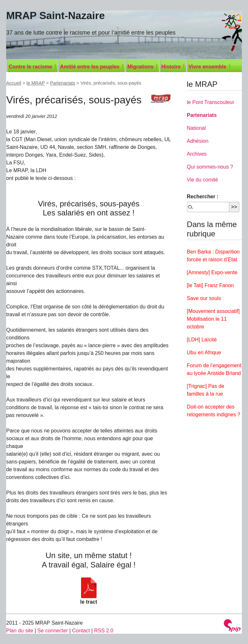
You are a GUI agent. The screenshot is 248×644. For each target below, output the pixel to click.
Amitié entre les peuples (90, 67)
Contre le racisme (30, 67)
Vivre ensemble (207, 67)
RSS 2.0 (104, 631)
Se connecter (53, 631)
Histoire (171, 67)
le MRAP (36, 83)
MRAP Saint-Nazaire (55, 16)
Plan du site (20, 631)
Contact (81, 631)
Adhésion (198, 141)
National (196, 128)
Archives (197, 154)
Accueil (14, 83)
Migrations (140, 67)
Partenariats (63, 83)
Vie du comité (203, 180)
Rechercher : (203, 197)
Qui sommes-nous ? (210, 167)
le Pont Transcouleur (211, 102)
